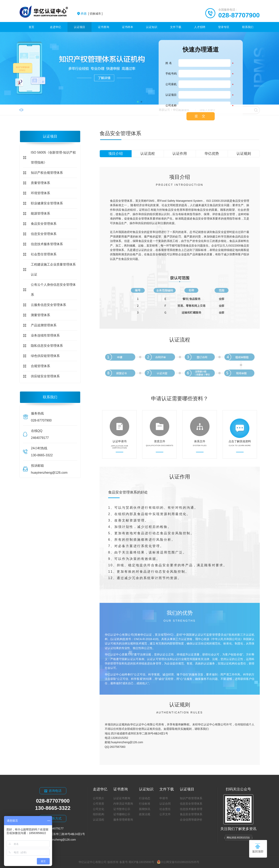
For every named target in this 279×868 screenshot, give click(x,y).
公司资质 (99, 804)
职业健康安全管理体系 (47, 203)
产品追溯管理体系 (44, 325)
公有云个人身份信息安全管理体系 (53, 290)
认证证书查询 (122, 798)
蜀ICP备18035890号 (141, 862)
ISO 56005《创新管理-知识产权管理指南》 (53, 157)
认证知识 (152, 27)
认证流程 (148, 154)
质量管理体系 (40, 183)
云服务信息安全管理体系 (48, 305)
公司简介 (99, 798)
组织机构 (99, 814)
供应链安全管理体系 (45, 376)
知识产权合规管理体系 (47, 173)
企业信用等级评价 (191, 820)
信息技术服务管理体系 (47, 244)
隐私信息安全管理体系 (47, 346)
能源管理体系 (40, 213)
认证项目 (80, 27)
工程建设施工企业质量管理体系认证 (53, 269)
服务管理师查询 (123, 820)
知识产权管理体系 (191, 798)
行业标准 (145, 804)
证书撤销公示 (122, 814)
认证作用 (180, 154)
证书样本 (128, 27)
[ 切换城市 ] (92, 14)
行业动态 (145, 798)
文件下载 (176, 27)
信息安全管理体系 (44, 234)
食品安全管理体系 (44, 224)
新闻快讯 (145, 809)
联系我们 (248, 27)
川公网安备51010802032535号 (178, 862)
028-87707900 (239, 15)
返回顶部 (258, 848)
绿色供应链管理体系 (45, 356)
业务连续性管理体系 (45, 335)
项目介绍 (116, 154)
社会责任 (165, 809)
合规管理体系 (40, 366)
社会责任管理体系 (44, 254)
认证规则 (244, 154)
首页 (31, 27)
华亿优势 (212, 154)
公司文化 (99, 809)
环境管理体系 (40, 193)
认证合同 (165, 804)
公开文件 (165, 814)
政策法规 (145, 814)
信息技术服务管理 (191, 809)
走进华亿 (55, 27)
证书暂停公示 (122, 809)
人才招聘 (200, 27)
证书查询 (104, 27)
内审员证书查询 (123, 804)
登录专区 (224, 27)
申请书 (164, 798)
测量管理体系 (40, 315)
